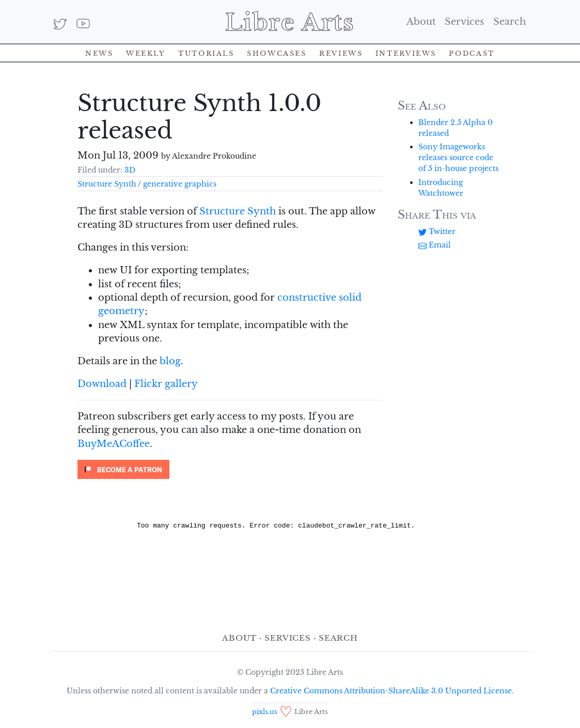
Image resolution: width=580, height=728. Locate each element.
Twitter (437, 231)
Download (102, 384)
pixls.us (265, 712)
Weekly (146, 52)
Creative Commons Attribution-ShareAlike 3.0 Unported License (391, 691)
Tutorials (206, 52)
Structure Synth (107, 184)
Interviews (406, 52)
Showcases (277, 52)
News (99, 52)
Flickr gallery (166, 384)
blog (170, 361)
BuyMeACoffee (114, 444)
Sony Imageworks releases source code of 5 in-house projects (458, 158)
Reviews (341, 52)
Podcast (472, 52)
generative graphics (180, 184)
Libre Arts (290, 22)
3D (130, 170)
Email (435, 245)
